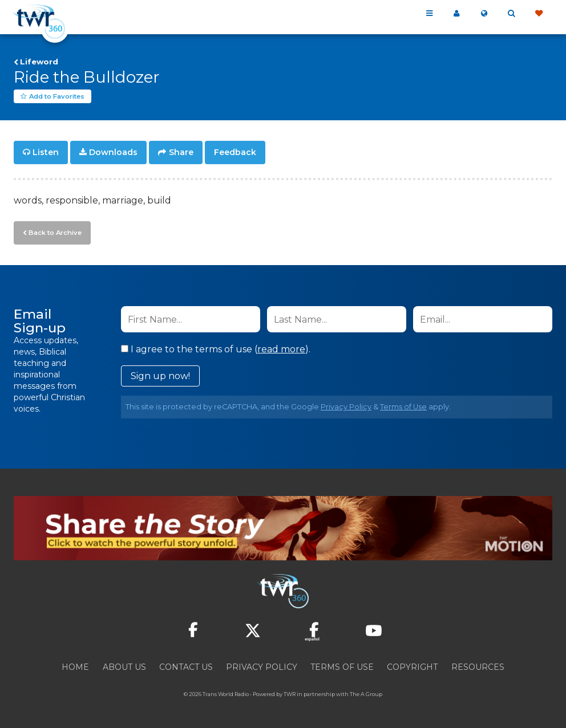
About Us (124, 666)
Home (75, 666)
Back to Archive (54, 232)
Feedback (235, 153)
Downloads (113, 153)
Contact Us (186, 666)
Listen (46, 153)
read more (281, 349)
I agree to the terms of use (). (216, 349)
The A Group (366, 694)
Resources (478, 666)
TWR (290, 694)
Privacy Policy (346, 406)
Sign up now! (160, 375)
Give (539, 14)
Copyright (412, 666)
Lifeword (39, 62)
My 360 (456, 14)
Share (181, 153)
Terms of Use (403, 406)
